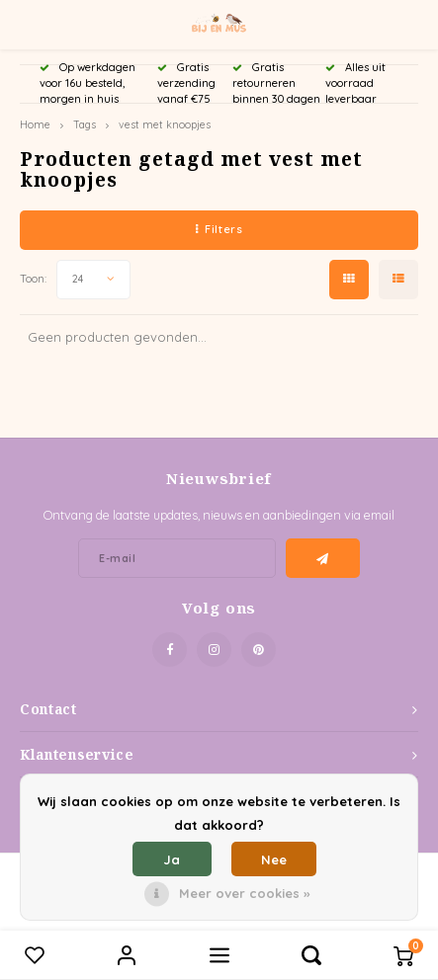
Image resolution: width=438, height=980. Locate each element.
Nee (274, 859)
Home (35, 125)
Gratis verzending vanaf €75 (186, 83)
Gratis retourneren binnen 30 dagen (276, 83)
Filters (219, 229)
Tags (85, 125)
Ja (172, 859)
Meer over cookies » (244, 893)
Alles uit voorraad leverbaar (355, 83)
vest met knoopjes (165, 125)
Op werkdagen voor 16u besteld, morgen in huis (88, 83)
